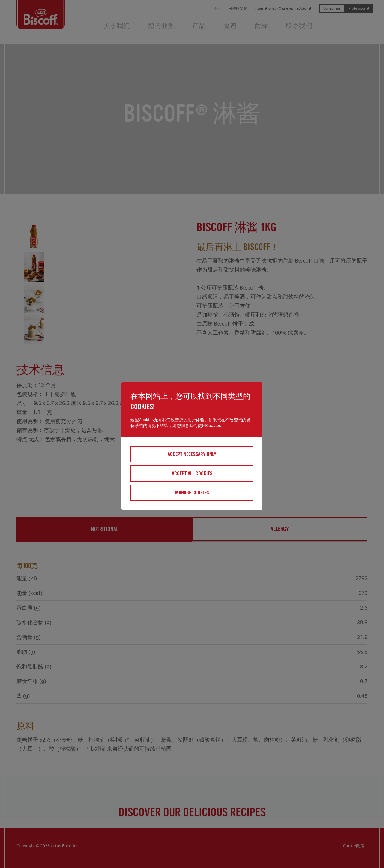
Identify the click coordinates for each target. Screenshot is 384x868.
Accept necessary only (192, 454)
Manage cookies (192, 493)
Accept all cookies (192, 473)
